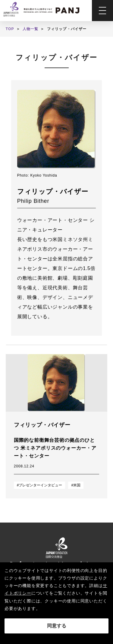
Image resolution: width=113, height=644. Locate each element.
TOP (10, 29)
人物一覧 (31, 29)
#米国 (76, 485)
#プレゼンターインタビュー (40, 485)
